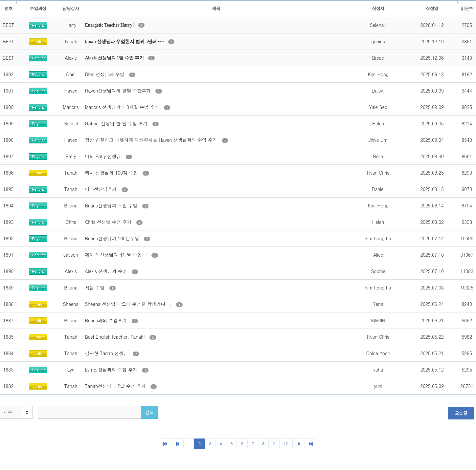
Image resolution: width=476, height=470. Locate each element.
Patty (71, 156)
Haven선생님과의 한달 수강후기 (118, 91)
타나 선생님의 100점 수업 (112, 173)
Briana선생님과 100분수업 (113, 238)
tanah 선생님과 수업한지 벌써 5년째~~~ (125, 42)
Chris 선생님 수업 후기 (109, 222)
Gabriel (71, 123)
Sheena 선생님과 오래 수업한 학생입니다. (129, 304)
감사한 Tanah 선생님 (107, 353)
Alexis (71, 271)
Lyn (71, 370)
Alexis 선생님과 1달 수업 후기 (115, 58)
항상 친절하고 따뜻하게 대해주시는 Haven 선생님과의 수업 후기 (152, 140)
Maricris (71, 107)
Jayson (71, 255)
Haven (71, 91)
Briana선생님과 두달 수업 (112, 205)
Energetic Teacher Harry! (110, 25)
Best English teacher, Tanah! (115, 337)
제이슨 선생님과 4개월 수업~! (116, 255)
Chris (71, 222)
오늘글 (461, 413)
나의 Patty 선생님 (103, 156)
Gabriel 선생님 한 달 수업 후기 (117, 123)
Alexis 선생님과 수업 (107, 271)
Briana (71, 205)
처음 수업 (95, 288)
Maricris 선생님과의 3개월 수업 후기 (123, 107)
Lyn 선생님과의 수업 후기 (112, 370)
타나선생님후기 (101, 189)
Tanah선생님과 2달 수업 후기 (116, 386)
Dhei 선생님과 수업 (105, 74)
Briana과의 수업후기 (106, 320)
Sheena (71, 304)
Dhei (71, 74)
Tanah (71, 173)
